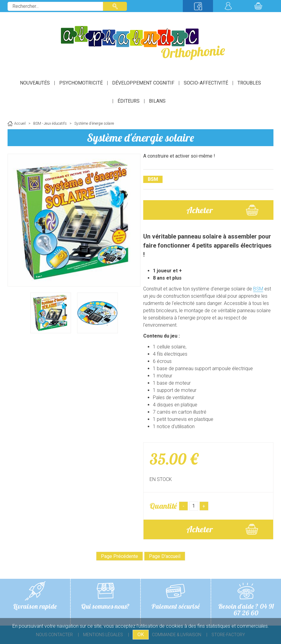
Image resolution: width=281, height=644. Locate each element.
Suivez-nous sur (198, 6)
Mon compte (228, 6)
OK (141, 634)
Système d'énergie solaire (140, 138)
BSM (258, 289)
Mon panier (258, 6)
